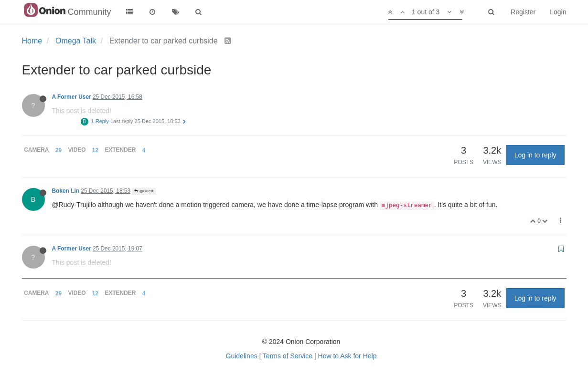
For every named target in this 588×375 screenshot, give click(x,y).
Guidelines (242, 356)
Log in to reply (535, 155)
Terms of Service (288, 356)
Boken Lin (66, 191)
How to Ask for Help (347, 356)
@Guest (144, 191)
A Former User (72, 97)
